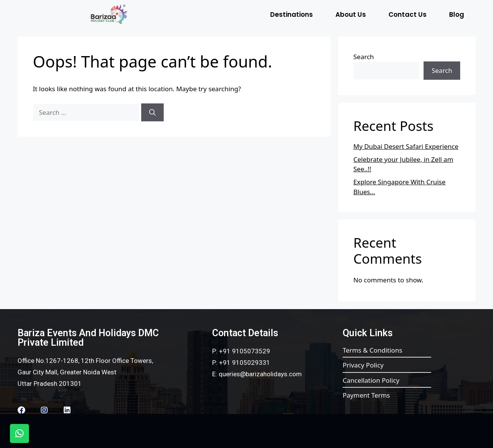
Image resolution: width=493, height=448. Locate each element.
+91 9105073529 (245, 351)
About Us (351, 15)
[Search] (152, 113)
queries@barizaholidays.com (260, 374)
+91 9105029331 (245, 363)
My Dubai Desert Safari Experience (406, 146)
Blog (457, 15)
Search (364, 57)
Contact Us (408, 15)
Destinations (292, 15)
